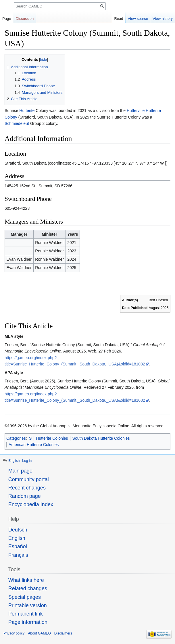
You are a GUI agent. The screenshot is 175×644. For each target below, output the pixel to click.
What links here (26, 580)
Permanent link (26, 614)
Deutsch (18, 530)
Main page (20, 471)
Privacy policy (14, 633)
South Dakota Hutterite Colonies (101, 438)
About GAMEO (39, 633)
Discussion (25, 19)
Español (18, 546)
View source (138, 19)
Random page (25, 496)
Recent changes (27, 488)
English (14, 461)
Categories (16, 438)
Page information (28, 622)
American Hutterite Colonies (34, 445)
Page (7, 19)
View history (163, 19)
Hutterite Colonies (52, 438)
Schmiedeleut (17, 123)
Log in (27, 461)
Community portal (29, 479)
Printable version (28, 605)
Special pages (25, 597)
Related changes (28, 588)
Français (18, 555)
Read (119, 19)
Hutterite (27, 110)
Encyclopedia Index (31, 504)
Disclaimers (63, 633)
